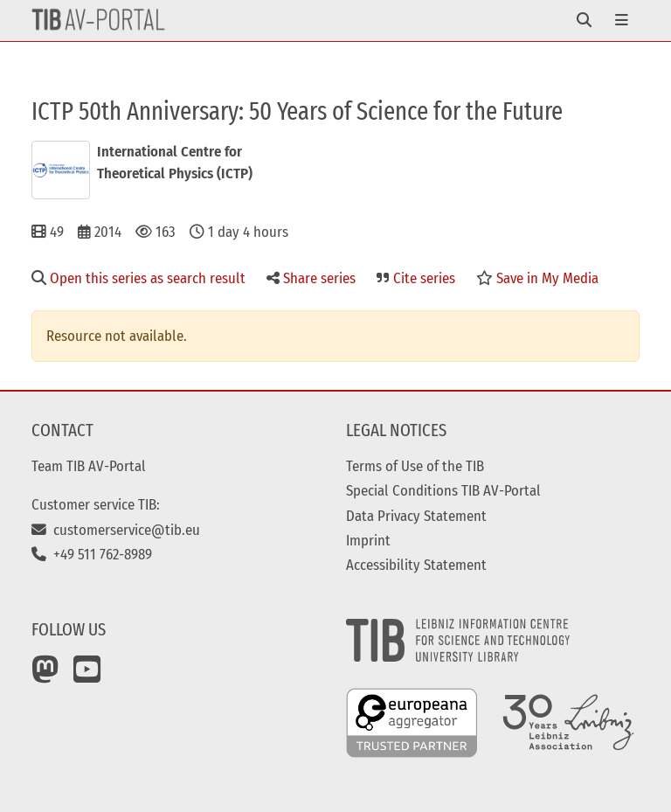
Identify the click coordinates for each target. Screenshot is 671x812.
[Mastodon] (45, 676)
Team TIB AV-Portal (89, 466)
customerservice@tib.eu (116, 530)
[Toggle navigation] (584, 21)
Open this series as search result (138, 278)
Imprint (368, 540)
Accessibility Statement (416, 565)
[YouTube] (87, 676)
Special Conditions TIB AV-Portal (443, 490)
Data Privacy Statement (416, 516)
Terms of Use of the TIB (415, 466)
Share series (311, 278)
